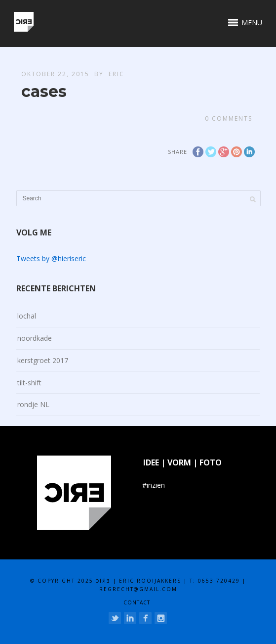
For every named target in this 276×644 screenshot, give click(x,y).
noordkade (35, 338)
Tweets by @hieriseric (51, 258)
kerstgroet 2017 (43, 360)
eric (117, 74)
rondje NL (33, 404)
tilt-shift (29, 383)
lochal (27, 316)
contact (137, 602)
